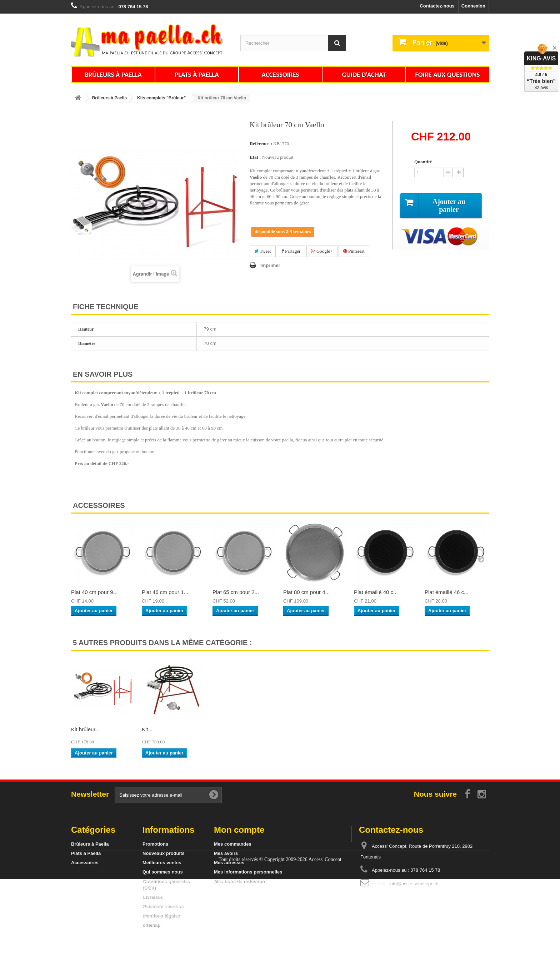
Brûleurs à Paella (113, 75)
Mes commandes (233, 844)
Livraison (153, 897)
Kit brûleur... (85, 729)
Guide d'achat (364, 75)
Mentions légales (161, 915)
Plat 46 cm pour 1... (165, 592)
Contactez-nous (437, 6)
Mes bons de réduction (239, 881)
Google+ (322, 251)
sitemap (151, 925)
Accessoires (280, 75)
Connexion (473, 6)
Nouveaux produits (164, 853)
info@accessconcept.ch (414, 883)
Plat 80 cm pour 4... (306, 592)
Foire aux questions (447, 75)
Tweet (263, 251)
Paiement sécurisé (163, 906)
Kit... (359, 729)
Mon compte (239, 830)
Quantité (423, 162)
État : (255, 157)
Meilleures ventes (162, 863)
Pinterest (354, 251)
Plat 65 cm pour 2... (236, 592)
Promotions (155, 844)
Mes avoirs (226, 853)
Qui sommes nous (163, 872)
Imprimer (270, 265)
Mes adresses (229, 863)
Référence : (261, 143)
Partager (291, 251)
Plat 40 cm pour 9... (94, 592)
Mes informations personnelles (248, 872)
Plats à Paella (197, 75)
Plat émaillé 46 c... (447, 592)
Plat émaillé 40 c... (376, 592)
